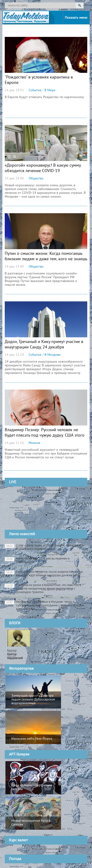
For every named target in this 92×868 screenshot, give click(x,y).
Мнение (34, 443)
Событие (35, 90)
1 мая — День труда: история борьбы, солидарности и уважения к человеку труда (45, 547)
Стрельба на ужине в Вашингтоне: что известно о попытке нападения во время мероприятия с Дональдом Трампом (43, 589)
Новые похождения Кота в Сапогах (31, 823)
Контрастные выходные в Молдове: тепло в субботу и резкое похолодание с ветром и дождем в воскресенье (44, 606)
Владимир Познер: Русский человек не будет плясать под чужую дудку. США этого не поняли (45, 436)
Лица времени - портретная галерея (32, 787)
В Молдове (53, 355)
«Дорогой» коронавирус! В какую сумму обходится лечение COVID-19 (43, 168)
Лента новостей (22, 534)
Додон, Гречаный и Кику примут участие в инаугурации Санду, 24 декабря (44, 345)
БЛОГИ (15, 623)
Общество (36, 179)
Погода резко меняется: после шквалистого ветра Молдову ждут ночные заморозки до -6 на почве (44, 574)
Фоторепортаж (21, 669)
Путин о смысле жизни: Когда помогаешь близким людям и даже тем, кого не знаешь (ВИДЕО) (46, 259)
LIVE (13, 482)
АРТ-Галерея (19, 755)
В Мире (50, 90)
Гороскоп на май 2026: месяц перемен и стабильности (37, 561)
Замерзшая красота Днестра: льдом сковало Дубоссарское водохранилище (33, 700)
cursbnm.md (57, 848)
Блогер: (15, 655)
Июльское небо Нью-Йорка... (33, 739)
